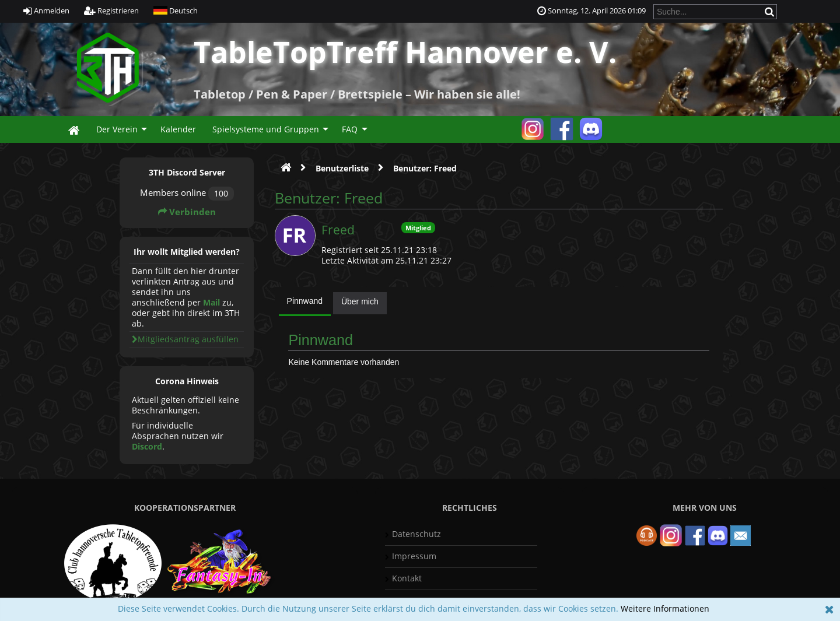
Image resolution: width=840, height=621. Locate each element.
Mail (211, 302)
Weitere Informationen (665, 608)
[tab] (305, 304)
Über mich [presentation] (360, 301)
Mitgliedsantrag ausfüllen (185, 339)
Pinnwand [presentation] (305, 301)
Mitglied (418, 228)
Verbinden (187, 212)
